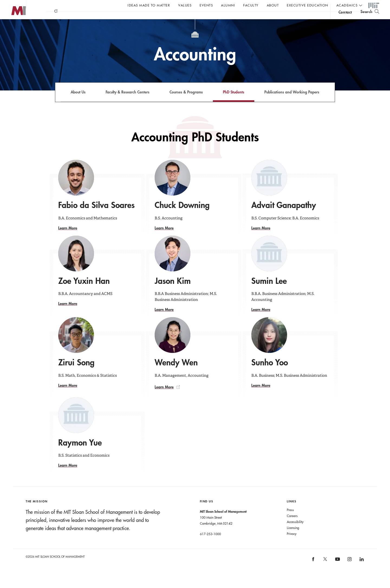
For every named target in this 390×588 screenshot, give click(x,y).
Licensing (293, 538)
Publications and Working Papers (292, 103)
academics (347, 5)
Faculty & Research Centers (128, 103)
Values (185, 5)
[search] (370, 19)
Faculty (251, 5)
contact (345, 20)
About (273, 5)
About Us (78, 103)
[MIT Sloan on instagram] (349, 572)
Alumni (228, 5)
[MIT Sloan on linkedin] (361, 572)
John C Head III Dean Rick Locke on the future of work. (150, 19)
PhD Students (234, 103)
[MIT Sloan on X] (325, 572)
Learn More (68, 239)
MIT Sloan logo (14, 27)
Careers (292, 527)
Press (290, 521)
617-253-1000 (210, 545)
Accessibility (295, 532)
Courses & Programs (186, 103)
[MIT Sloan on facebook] (313, 572)
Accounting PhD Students (195, 148)
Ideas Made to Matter (149, 5)
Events (206, 5)
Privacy (292, 544)
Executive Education (308, 5)
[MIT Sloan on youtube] (337, 573)
